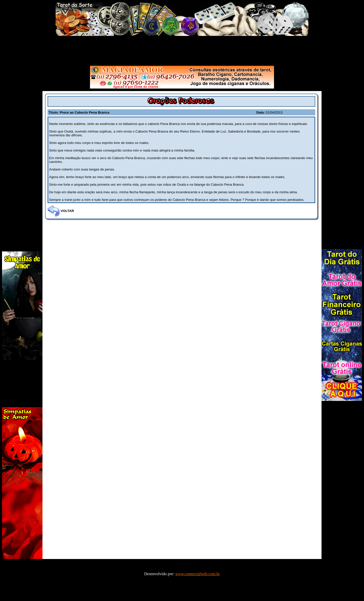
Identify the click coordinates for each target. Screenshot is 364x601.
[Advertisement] (182, 50)
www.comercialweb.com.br (197, 574)
